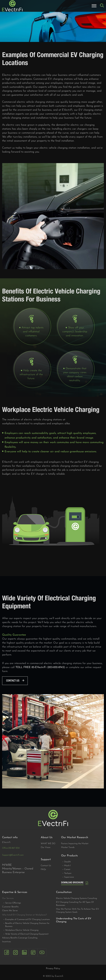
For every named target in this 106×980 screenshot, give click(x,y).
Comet (67, 869)
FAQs (43, 869)
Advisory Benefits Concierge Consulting (20, 938)
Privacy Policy (53, 969)
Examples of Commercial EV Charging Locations (27, 919)
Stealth (67, 862)
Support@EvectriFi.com (13, 855)
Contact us (13, 681)
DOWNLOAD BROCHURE (72, 883)
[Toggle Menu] (94, 6)
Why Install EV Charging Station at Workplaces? (24, 915)
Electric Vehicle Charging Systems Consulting (77, 898)
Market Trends (68, 847)
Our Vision (46, 847)
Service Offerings (13, 903)
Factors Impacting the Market (75, 844)
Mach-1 (67, 866)
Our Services (8, 898)
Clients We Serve (10, 911)
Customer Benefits (10, 907)
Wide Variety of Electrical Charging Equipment (27, 934)
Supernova (69, 877)
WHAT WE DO (48, 844)
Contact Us (46, 866)
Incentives (7, 942)
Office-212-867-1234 (11, 848)
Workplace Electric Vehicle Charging (22, 930)
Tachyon (68, 873)
